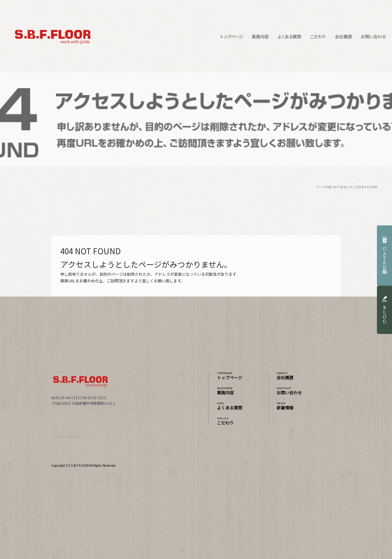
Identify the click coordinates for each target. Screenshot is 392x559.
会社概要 (343, 37)
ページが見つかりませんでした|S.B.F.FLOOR (346, 187)
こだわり (318, 37)
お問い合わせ (374, 37)
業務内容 (260, 37)
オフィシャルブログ (296, 407)
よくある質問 (289, 37)
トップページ (231, 37)
